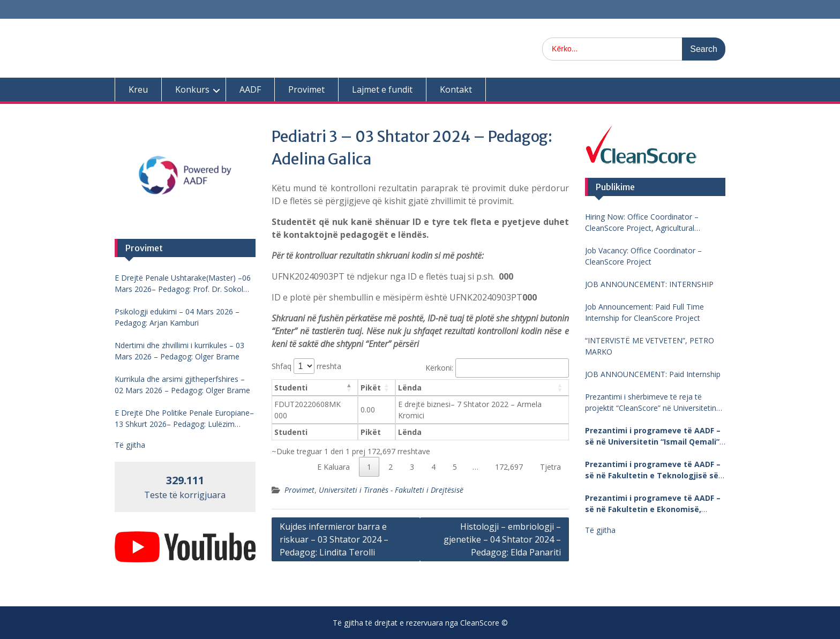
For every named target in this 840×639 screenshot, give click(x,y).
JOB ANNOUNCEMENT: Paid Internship (653, 374)
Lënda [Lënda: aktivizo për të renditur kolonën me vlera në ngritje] (410, 388)
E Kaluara (333, 467)
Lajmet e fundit (382, 89)
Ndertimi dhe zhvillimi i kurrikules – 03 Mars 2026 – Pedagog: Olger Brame (179, 351)
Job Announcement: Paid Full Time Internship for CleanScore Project (644, 312)
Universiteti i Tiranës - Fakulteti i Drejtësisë (391, 490)
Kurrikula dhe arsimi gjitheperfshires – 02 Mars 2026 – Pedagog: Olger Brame (182, 385)
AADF (250, 89)
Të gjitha (600, 530)
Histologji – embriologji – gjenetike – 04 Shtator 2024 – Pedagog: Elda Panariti (502, 539)
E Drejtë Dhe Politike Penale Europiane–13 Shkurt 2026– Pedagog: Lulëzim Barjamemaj (184, 419)
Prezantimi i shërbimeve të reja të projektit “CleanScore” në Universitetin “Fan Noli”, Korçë (651, 403)
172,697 (509, 467)
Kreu (138, 89)
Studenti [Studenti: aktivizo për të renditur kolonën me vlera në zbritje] (291, 388)
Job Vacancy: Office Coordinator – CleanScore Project (643, 256)
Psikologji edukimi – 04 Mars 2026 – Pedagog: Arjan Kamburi (177, 317)
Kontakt (456, 89)
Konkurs (192, 89)
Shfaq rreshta (306, 366)
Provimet (306, 89)
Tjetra (550, 467)
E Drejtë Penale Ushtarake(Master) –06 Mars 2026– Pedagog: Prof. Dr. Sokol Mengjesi (183, 284)
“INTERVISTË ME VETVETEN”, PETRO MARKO (650, 346)
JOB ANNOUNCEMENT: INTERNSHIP (649, 284)
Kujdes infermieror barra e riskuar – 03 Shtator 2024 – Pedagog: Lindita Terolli (334, 539)
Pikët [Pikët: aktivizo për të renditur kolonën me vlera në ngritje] (371, 388)
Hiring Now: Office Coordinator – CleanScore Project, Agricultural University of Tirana (642, 223)
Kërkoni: (497, 368)
